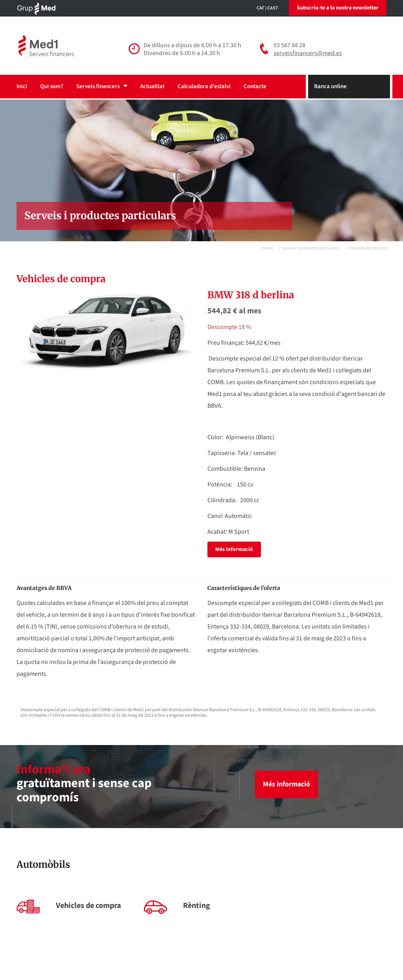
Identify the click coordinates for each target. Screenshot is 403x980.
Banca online (330, 86)
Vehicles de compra (89, 906)
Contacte (255, 86)
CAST (273, 8)
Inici (22, 86)
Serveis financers (102, 86)
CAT (261, 8)
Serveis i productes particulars (311, 248)
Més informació (234, 549)
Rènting (197, 906)
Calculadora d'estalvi (204, 86)
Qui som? (52, 86)
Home (267, 248)
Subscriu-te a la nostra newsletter (338, 8)
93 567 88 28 (289, 45)
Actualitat (152, 86)
